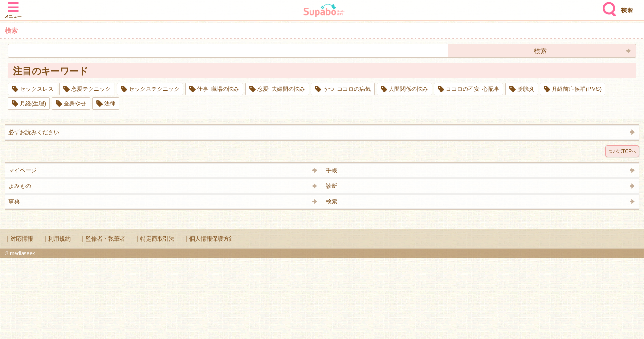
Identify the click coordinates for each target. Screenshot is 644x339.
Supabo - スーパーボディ (324, 12)
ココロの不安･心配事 (473, 89)
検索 (607, 6)
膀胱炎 (526, 89)
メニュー (13, 6)
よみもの (20, 186)
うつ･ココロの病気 (347, 89)
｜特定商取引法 (155, 239)
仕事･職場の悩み (218, 89)
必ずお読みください (34, 132)
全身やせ (75, 104)
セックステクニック (154, 89)
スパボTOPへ (622, 151)
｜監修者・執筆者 (103, 239)
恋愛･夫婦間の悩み (281, 89)
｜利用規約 (57, 239)
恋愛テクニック (91, 89)
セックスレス (37, 89)
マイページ (23, 170)
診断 (332, 186)
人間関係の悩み (408, 89)
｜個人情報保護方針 (209, 239)
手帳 (332, 170)
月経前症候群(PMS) (577, 89)
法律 (110, 104)
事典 (14, 202)
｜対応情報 (19, 239)
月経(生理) (33, 104)
